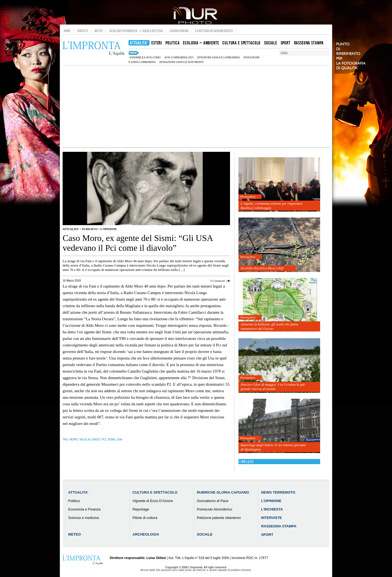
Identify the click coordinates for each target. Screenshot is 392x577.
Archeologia (146, 534)
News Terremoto (278, 492)
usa (119, 439)
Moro (74, 439)
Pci (104, 439)
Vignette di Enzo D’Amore (153, 501)
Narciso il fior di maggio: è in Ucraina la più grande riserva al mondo (273, 387)
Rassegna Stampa (279, 526)
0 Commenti (218, 281)
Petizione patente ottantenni (219, 518)
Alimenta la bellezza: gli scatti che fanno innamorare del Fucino (269, 326)
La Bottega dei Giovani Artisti (214, 31)
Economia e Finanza (85, 509)
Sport (267, 535)
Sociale (205, 534)
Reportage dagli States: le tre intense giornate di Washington (273, 447)
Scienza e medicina (84, 518)
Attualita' (71, 229)
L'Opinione (109, 229)
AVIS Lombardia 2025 (179, 57)
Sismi (111, 439)
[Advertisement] (196, 106)
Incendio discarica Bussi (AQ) (262, 268)
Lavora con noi (179, 31)
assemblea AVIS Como (145, 57)
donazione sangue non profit (181, 62)
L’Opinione (271, 501)
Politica (74, 501)
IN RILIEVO (90, 229)
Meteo (99, 31)
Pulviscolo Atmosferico (215, 509)
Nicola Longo (90, 439)
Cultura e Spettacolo (155, 492)
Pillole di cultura (145, 518)
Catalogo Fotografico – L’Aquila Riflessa (136, 31)
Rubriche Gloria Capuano (223, 492)
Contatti (83, 31)
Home (67, 31)
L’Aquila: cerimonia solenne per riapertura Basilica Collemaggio (272, 206)
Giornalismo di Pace (213, 501)
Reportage (141, 509)
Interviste (271, 518)
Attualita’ (78, 492)
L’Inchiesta (272, 509)
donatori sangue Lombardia (218, 57)
